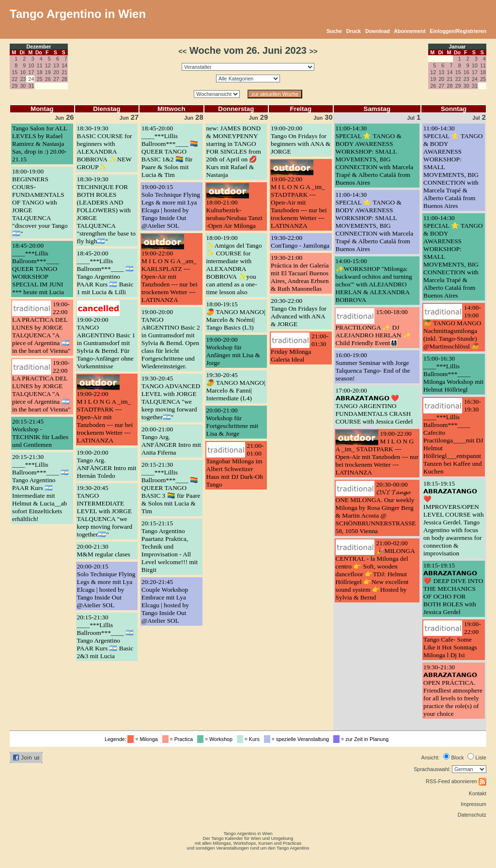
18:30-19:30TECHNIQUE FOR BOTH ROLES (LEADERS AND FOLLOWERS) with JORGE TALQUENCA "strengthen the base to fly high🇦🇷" (106, 210)
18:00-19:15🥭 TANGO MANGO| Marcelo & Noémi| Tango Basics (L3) (236, 316)
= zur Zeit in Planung (362, 739)
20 (56, 72)
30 (23, 86)
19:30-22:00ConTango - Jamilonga (300, 242)
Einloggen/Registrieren (458, 31)
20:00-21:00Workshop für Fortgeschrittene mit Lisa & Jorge (232, 422)
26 (48, 79)
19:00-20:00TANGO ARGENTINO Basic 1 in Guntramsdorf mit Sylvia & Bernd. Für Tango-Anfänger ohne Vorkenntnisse (106, 343)
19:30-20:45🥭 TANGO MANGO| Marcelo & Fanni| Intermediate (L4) (236, 387)
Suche (334, 31)
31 (31, 86)
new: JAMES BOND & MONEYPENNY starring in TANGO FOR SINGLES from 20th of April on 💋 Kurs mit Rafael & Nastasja (234, 151)
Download (378, 31)
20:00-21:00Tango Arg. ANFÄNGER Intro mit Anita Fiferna (171, 441)
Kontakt (478, 793)
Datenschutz (472, 815)
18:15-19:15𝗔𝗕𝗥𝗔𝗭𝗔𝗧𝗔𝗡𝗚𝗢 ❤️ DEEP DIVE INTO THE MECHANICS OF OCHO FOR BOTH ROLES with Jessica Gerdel (453, 589)
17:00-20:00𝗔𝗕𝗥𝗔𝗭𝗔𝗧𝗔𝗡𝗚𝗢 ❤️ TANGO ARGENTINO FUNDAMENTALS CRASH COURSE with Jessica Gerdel (374, 406)
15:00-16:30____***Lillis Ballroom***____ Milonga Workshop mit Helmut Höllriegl (453, 374)
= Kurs (250, 739)
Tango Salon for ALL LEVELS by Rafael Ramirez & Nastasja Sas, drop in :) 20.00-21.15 (40, 144)
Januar (457, 47)
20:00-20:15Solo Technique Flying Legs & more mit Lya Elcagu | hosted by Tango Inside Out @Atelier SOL (106, 586)
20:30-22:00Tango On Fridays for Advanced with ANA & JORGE (299, 312)
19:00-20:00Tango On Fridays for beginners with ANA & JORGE (301, 140)
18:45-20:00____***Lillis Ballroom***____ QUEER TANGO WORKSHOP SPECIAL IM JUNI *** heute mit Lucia (38, 269)
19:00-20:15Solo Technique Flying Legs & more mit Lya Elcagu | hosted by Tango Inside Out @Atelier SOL (171, 206)
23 (23, 79)
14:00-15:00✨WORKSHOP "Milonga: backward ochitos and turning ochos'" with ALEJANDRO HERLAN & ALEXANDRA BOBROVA (374, 280)
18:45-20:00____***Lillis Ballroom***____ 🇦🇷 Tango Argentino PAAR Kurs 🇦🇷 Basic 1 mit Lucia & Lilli (105, 273)
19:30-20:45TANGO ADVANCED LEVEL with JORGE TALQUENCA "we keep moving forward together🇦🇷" (171, 398)
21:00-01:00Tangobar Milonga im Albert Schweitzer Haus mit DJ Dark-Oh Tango (235, 465)
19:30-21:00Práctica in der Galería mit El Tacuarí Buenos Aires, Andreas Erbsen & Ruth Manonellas (300, 273)
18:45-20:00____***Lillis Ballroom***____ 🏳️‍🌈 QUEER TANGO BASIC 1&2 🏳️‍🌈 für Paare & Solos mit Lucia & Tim (170, 151)
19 (48, 72)
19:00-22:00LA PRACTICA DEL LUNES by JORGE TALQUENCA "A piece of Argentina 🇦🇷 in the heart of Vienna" (41, 327)
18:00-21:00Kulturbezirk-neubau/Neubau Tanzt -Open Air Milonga (234, 214)
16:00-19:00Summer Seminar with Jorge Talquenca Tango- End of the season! (373, 367)
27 (56, 79)
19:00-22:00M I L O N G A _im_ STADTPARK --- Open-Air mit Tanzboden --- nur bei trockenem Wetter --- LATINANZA (105, 417)
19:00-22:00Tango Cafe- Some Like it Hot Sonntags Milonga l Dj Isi (452, 639)
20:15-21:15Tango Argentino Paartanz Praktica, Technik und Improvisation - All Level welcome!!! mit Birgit (170, 546)
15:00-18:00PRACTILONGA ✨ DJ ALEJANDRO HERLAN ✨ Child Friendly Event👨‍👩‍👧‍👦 (373, 327)
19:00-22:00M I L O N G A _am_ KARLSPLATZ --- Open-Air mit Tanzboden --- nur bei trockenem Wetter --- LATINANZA (170, 276)
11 (40, 65)
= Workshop (216, 739)
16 (23, 72)
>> (314, 51)
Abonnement (410, 31)
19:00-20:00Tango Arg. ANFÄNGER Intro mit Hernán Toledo (107, 464)
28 (64, 79)
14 (64, 65)
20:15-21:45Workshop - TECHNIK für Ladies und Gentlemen (40, 433)
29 (15, 86)
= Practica (179, 739)
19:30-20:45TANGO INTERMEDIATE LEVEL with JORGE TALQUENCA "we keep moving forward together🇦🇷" (105, 511)
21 (64, 72)
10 (31, 65)
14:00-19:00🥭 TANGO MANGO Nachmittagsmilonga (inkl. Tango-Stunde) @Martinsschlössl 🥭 (452, 327)
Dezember (39, 47)
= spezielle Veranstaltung (298, 739)
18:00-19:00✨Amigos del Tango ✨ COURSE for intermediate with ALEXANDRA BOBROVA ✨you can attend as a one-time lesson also (234, 265)
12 (48, 65)
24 (475, 79)
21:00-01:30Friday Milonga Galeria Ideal (300, 348)
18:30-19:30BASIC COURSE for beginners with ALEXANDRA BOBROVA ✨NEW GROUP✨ (105, 148)
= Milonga (144, 739)
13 (56, 65)
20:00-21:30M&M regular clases (104, 550)
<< (182, 51)
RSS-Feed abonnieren (456, 781)
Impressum (473, 804)
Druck (354, 31)
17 (31, 72)
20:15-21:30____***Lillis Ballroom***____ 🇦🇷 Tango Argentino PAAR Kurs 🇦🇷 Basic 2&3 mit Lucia (105, 637)
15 (15, 72)
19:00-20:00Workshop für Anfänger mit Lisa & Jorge (233, 351)
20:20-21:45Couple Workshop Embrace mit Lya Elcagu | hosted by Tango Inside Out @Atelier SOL (165, 601)
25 (40, 79)
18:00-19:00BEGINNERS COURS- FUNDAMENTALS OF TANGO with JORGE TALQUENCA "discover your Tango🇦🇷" (40, 202)
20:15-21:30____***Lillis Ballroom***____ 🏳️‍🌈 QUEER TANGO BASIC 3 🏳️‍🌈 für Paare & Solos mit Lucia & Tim (171, 488)
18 (40, 72)
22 (15, 79)
